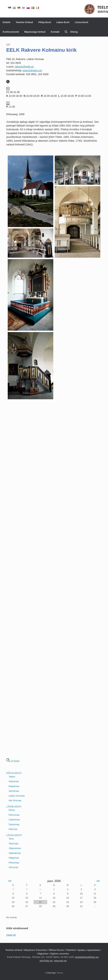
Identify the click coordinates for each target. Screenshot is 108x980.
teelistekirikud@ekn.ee (87, 957)
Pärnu (12, 810)
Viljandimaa (15, 853)
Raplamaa (14, 786)
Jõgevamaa (15, 848)
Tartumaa (13, 844)
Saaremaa (14, 824)
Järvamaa (14, 791)
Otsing (71, 32)
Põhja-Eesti (45, 22)
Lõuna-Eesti (81, 22)
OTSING (13, 761)
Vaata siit (11, 935)
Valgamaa (14, 858)
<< (10, 881)
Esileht (7, 22)
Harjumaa (14, 781)
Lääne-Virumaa (17, 796)
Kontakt (55, 32)
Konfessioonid (11, 32)
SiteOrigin (51, 973)
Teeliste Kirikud (24, 22)
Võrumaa (13, 867)
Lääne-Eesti (63, 22)
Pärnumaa (14, 815)
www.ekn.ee (60, 961)
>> (98, 881)
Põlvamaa (14, 863)
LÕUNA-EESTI (14, 835)
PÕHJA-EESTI (14, 773)
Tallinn (12, 777)
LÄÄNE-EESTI (14, 807)
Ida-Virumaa (15, 800)
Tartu (11, 839)
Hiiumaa (13, 829)
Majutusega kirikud (35, 32)
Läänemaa (14, 820)
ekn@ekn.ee (46, 961)
